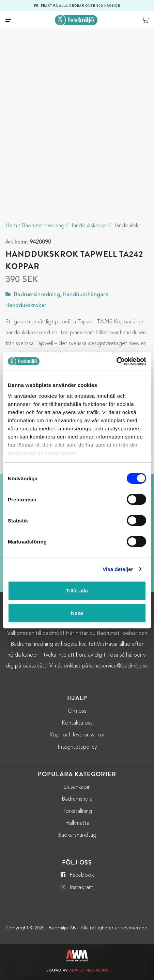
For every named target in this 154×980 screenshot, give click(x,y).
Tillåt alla (77, 591)
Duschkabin (77, 787)
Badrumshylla (77, 799)
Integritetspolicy (77, 747)
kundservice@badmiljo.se (119, 666)
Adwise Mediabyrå (89, 971)
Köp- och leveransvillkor (77, 735)
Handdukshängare (86, 295)
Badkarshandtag (77, 835)
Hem (11, 226)
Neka (77, 613)
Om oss (77, 711)
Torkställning (77, 812)
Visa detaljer (118, 569)
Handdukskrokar (88, 226)
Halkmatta (77, 823)
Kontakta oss (77, 723)
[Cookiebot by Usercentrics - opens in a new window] (116, 361)
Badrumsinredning (43, 226)
